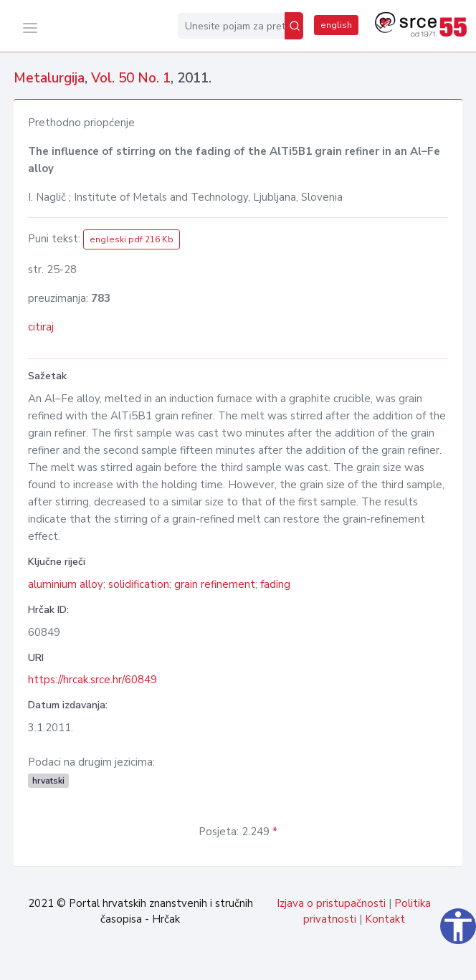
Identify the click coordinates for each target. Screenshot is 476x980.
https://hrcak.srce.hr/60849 (92, 680)
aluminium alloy (66, 584)
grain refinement (215, 584)
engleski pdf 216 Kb (132, 239)
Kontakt (385, 919)
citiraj (41, 327)
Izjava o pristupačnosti (331, 903)
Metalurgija (49, 78)
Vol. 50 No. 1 (131, 78)
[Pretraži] (294, 26)
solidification (139, 584)
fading (275, 584)
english (336, 25)
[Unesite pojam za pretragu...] (231, 26)
